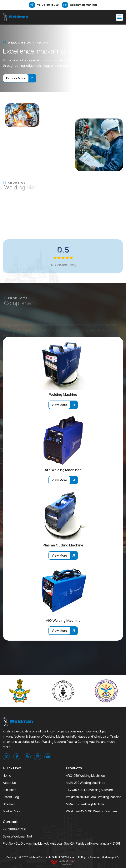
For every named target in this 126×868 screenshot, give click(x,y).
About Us (9, 783)
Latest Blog (11, 797)
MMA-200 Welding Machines (86, 783)
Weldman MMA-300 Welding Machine (91, 811)
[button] (119, 17)
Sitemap (9, 804)
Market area (12, 811)
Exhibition (10, 790)
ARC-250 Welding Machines (85, 776)
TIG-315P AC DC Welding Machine (89, 790)
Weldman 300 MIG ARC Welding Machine (94, 797)
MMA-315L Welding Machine (85, 804)
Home (7, 776)
